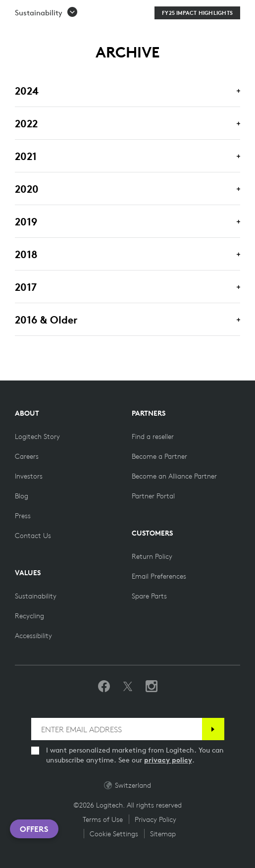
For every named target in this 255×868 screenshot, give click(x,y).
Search (153, 14)
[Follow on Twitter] (128, 687)
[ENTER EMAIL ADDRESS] (117, 729)
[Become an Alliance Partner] (174, 476)
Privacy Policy (155, 819)
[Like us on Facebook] (104, 687)
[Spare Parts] (149, 596)
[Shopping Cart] (220, 14)
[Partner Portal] (153, 496)
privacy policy (168, 760)
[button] (47, 38)
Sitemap (163, 834)
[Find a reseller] (153, 436)
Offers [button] (34, 829)
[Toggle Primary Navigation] (243, 12)
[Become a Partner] (159, 456)
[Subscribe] (213, 729)
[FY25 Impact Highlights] (197, 38)
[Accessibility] (33, 636)
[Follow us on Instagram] (152, 687)
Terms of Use (103, 819)
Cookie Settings (114, 834)
